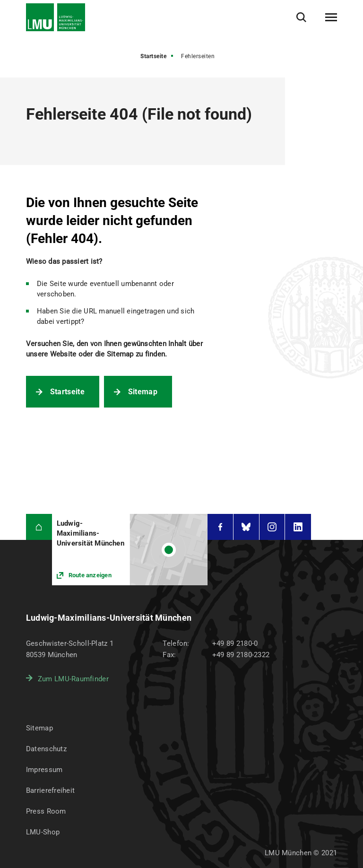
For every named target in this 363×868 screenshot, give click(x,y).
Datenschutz (46, 749)
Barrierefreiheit (50, 790)
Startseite (153, 56)
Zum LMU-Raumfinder (73, 679)
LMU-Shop (43, 832)
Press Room (46, 811)
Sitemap (143, 392)
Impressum (44, 770)
